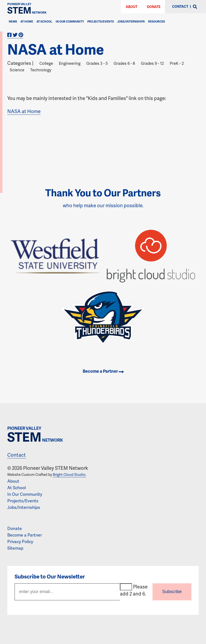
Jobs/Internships (131, 21)
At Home (27, 21)
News (13, 21)
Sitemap (15, 548)
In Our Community (70, 21)
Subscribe (172, 592)
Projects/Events (101, 21)
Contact (17, 455)
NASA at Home (24, 111)
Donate (154, 7)
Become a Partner (103, 371)
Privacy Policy (20, 541)
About (132, 7)
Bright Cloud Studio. (69, 474)
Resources (157, 21)
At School (44, 21)
